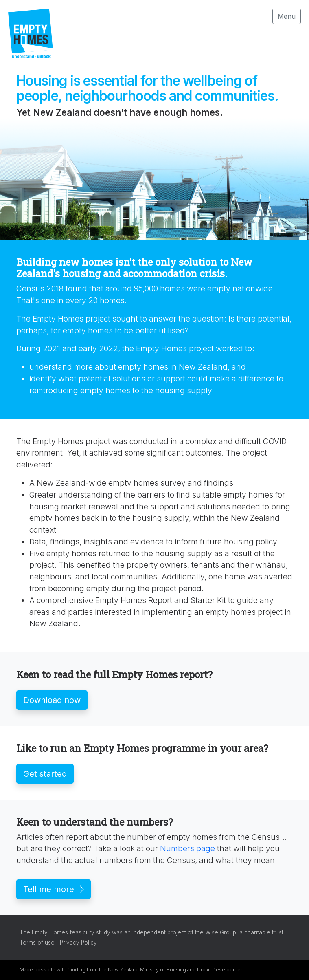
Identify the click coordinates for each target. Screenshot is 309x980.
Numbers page (187, 848)
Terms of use (37, 943)
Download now (52, 700)
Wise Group (221, 932)
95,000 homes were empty (182, 288)
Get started (45, 774)
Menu (287, 16)
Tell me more (54, 889)
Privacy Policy (78, 943)
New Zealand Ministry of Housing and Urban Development (176, 970)
